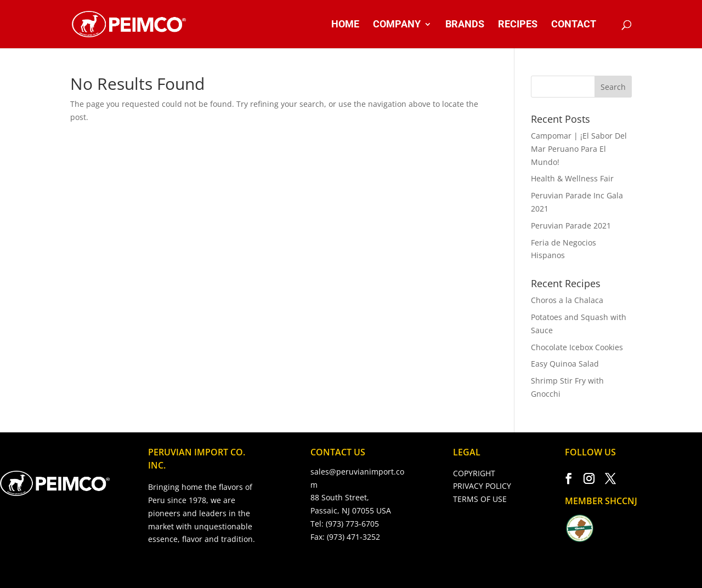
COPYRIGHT (474, 473)
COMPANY (397, 25)
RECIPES (518, 25)
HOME (345, 25)
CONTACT (574, 25)
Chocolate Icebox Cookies (577, 347)
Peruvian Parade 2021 (571, 226)
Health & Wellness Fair (572, 178)
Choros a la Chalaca (567, 300)
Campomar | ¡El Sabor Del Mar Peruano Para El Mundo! (579, 149)
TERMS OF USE (480, 499)
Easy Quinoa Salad (565, 364)
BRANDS (465, 25)
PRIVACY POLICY (482, 486)
